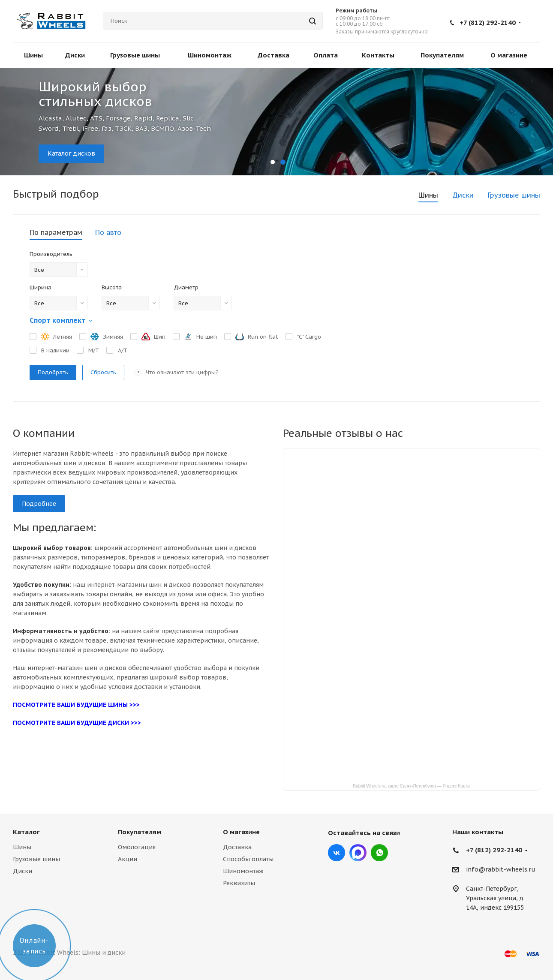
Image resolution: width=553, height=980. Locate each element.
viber (379, 853)
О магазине (241, 832)
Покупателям (140, 832)
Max (358, 853)
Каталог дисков (71, 153)
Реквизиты (239, 883)
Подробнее (39, 504)
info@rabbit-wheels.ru (501, 870)
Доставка (237, 847)
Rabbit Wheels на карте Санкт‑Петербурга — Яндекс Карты (412, 786)
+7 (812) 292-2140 (488, 23)
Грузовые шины (36, 859)
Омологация (137, 847)
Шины (22, 847)
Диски (23, 871)
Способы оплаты (248, 859)
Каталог (26, 832)
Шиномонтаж (243, 871)
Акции (128, 859)
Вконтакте (337, 853)
